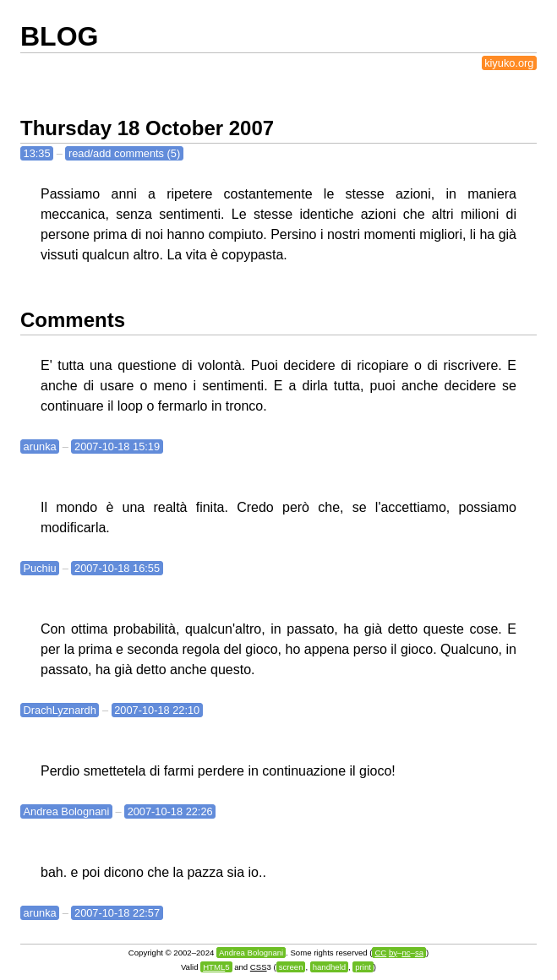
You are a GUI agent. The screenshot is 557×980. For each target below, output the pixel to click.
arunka (40, 446)
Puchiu (40, 568)
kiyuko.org (509, 63)
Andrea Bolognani (67, 811)
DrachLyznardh (60, 710)
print (363, 967)
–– (399, 953)
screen (291, 967)
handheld (329, 967)
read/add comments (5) (124, 153)
